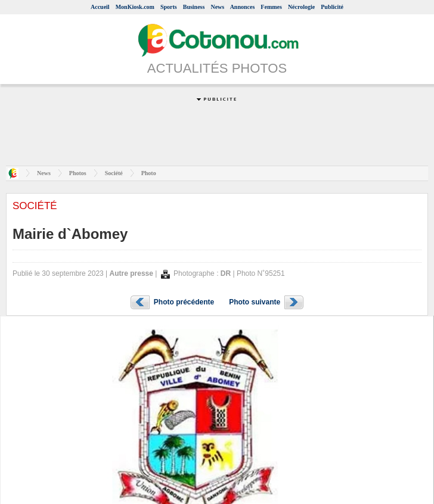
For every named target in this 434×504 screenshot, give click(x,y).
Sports (169, 7)
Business (194, 7)
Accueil (100, 7)
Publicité (332, 7)
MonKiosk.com (135, 7)
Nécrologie (301, 7)
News (217, 7)
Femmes (271, 7)
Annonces (243, 7)
